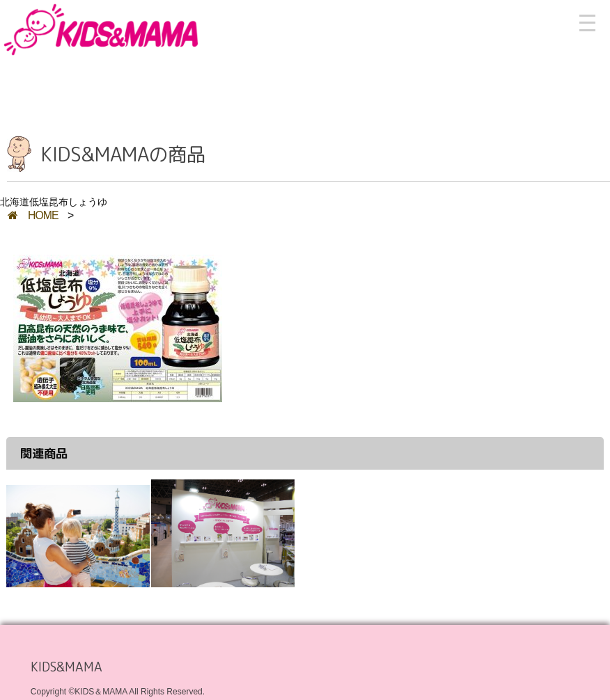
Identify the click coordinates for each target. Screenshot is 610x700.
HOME (33, 215)
